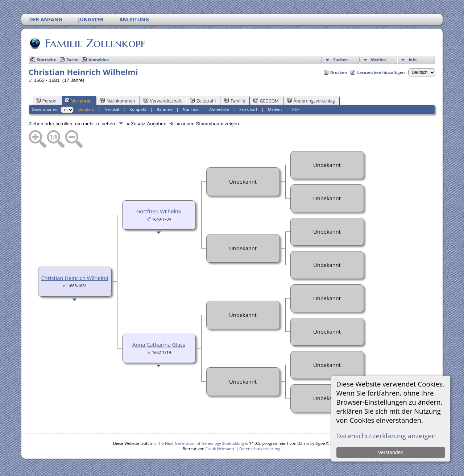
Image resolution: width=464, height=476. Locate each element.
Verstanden (391, 452)
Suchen (340, 60)
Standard (86, 109)
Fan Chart (248, 109)
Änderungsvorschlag (311, 101)
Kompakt (138, 109)
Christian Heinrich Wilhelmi (75, 278)
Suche (72, 60)
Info (413, 60)
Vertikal (112, 109)
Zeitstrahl (203, 101)
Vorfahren (78, 101)
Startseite (47, 60)
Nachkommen (118, 101)
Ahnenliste (219, 109)
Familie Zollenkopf (94, 43)
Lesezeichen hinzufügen (381, 72)
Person (46, 101)
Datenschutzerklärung (260, 449)
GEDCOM (266, 101)
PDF (296, 109)
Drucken (339, 72)
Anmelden (99, 60)
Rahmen (164, 109)
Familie (235, 101)
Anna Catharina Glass (159, 345)
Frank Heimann (220, 449)
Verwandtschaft (163, 101)
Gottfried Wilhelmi (159, 211)
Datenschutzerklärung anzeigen (386, 436)
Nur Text (191, 109)
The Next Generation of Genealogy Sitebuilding (200, 443)
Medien (378, 60)
